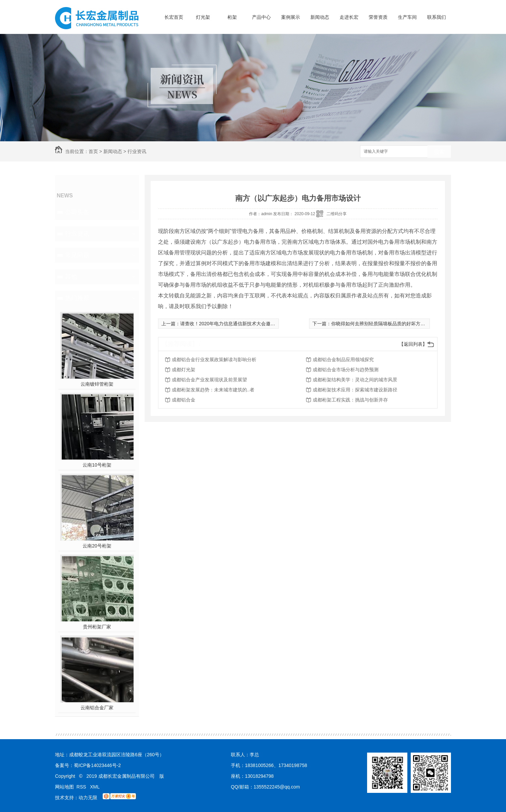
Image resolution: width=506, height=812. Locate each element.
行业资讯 (137, 151)
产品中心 (261, 17)
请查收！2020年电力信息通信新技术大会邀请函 (230, 324)
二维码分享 (337, 214)
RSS (82, 787)
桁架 (232, 17)
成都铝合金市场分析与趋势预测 (346, 370)
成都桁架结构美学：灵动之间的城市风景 (355, 380)
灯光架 (203, 17)
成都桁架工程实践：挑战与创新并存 (350, 400)
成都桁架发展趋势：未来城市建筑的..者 (213, 390)
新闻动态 (320, 17)
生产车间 (407, 17)
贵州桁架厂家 (97, 627)
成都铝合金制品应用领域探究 (343, 360)
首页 (93, 151)
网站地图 (64, 787)
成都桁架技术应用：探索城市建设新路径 (355, 390)
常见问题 (77, 255)
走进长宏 (349, 17)
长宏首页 (174, 17)
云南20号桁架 (97, 546)
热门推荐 (77, 298)
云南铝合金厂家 (97, 708)
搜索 (439, 152)
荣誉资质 (378, 17)
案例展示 (291, 17)
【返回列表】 (413, 344)
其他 (71, 277)
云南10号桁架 (97, 465)
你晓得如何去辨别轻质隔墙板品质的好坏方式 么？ (384, 324)
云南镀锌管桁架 (97, 384)
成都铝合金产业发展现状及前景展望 (209, 380)
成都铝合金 (184, 400)
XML (95, 787)
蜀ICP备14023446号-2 (97, 765)
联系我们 (437, 17)
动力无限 (88, 798)
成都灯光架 (184, 370)
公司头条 (77, 212)
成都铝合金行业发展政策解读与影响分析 (214, 360)
